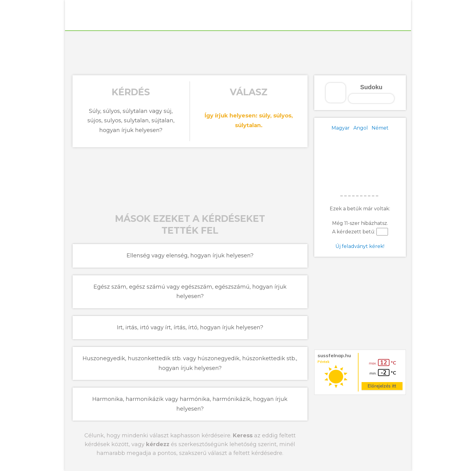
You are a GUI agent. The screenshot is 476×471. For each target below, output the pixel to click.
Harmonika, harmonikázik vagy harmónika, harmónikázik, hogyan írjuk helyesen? (190, 404)
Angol (361, 128)
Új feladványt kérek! (360, 246)
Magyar (341, 128)
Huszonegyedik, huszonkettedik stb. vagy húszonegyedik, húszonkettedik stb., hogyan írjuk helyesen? (190, 363)
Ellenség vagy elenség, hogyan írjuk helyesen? (190, 256)
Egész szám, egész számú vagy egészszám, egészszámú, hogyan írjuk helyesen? (190, 292)
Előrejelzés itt (382, 386)
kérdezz (158, 444)
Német (380, 128)
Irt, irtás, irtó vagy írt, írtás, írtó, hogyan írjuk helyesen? (190, 327)
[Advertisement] (238, 52)
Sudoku (371, 87)
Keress (243, 435)
